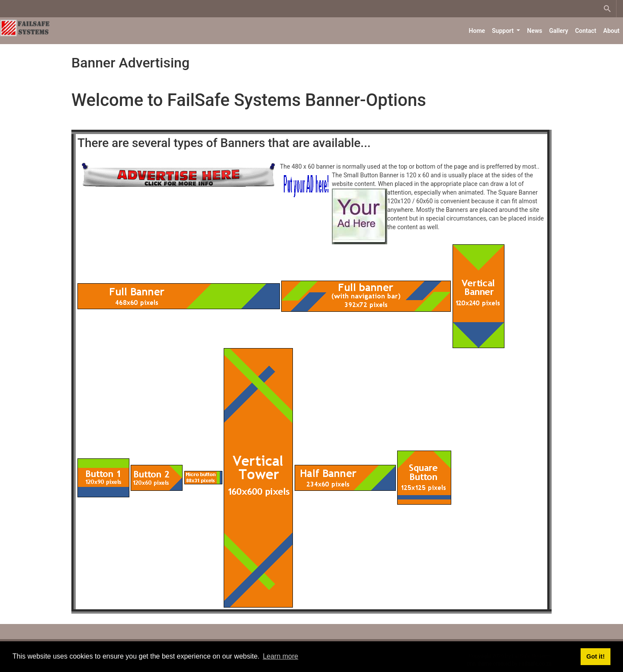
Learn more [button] (280, 656)
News (535, 31)
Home (477, 31)
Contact (586, 31)
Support (504, 31)
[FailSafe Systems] (26, 27)
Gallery (559, 31)
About (611, 31)
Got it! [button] (595, 656)
